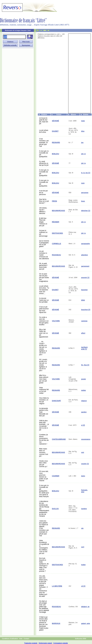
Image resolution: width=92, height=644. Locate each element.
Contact (26, 639)
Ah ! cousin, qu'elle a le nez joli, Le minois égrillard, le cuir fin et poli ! (43, 365)
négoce (84, 401)
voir (83, 452)
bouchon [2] (86, 310)
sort (83, 547)
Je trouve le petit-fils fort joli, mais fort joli (44, 121)
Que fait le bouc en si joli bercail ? (44, 201)
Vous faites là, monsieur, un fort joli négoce (44, 401)
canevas (84, 321)
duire (83, 476)
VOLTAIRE (56, 321)
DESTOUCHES (57, 233)
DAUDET (55, 131)
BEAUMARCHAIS (58, 211)
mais (83, 121)
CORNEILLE (56, 244)
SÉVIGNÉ (55, 121)
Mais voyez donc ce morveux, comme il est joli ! (44, 452)
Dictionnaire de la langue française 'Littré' (18, 30)
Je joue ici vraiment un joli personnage (43, 233)
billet (83, 300)
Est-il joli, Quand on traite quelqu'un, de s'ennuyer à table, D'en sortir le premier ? (44, 565)
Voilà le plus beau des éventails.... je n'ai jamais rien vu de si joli (44, 425)
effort (83, 333)
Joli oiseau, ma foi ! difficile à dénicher (43, 211)
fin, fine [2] (85, 365)
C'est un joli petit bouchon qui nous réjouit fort (44, 310)
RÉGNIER (56, 222)
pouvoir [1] (85, 278)
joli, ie (83, 154)
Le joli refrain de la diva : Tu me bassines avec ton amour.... (44, 290)
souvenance (86, 439)
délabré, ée (85, 607)
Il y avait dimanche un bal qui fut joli (44, 163)
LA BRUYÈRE (57, 586)
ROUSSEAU (56, 255)
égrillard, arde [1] (85, 348)
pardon (84, 412)
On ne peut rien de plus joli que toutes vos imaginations (44, 278)
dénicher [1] (86, 211)
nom (83, 183)
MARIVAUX (56, 623)
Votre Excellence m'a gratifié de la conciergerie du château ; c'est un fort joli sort (44, 547)
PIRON (54, 201)
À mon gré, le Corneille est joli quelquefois (44, 154)
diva (83, 131)
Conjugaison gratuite (60, 643)
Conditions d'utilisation (10, 639)
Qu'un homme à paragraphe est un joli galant (44, 244)
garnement (85, 266)
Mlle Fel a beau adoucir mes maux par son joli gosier (44, 379)
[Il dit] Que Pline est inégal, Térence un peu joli (43, 222)
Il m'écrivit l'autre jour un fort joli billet (44, 300)
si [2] (83, 425)
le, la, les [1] (86, 173)
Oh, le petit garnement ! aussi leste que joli (43, 266)
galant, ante (86, 623)
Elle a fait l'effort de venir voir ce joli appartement (44, 333)
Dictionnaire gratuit (45, 643)
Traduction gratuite (31, 643)
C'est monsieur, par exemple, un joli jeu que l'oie (44, 143)
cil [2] (83, 586)
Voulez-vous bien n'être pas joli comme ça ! (43, 464)
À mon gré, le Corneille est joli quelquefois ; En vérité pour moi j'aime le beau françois (44, 491)
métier (84, 390)
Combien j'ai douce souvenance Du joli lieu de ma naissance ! (44, 439)
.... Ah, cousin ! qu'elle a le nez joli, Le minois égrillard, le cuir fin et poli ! (43, 348)
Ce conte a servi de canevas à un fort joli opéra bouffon (44, 321)
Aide (21, 639)
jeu (82, 143)
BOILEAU (55, 154)
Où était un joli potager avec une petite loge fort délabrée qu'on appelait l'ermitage (44, 607)
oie (82, 528)
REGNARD (56, 143)
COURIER (56, 476)
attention (85, 255)
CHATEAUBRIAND (59, 439)
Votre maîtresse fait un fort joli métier (44, 390)
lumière (84, 509)
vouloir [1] (85, 464)
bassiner (84, 290)
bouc (83, 201)
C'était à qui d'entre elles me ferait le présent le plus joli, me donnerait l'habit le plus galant (44, 623)
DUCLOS (55, 509)
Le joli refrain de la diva (44, 131)
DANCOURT (56, 401)
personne (85, 193)
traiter (83, 565)
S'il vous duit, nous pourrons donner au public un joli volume (44, 476)
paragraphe (85, 244)
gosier (84, 379)
